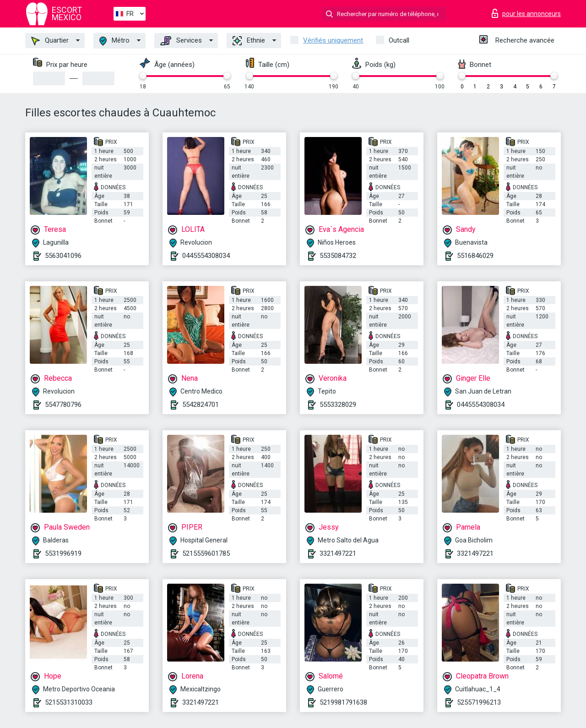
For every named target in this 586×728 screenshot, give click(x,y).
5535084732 (338, 256)
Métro (114, 41)
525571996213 (479, 702)
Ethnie (249, 41)
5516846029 (475, 256)
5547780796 (63, 405)
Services (181, 41)
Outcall (399, 40)
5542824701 (201, 405)
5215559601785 (206, 553)
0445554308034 (206, 256)
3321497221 (338, 553)
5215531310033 (69, 702)
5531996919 (63, 553)
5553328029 (338, 405)
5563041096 (63, 256)
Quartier (50, 41)
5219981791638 (343, 702)
